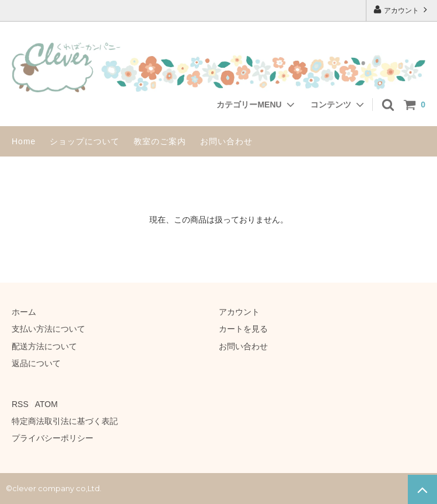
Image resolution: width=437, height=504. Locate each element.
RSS (20, 404)
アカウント (402, 10)
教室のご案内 (160, 141)
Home (24, 141)
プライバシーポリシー (53, 438)
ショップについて (85, 141)
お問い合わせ (226, 141)
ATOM (46, 404)
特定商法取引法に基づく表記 (65, 421)
